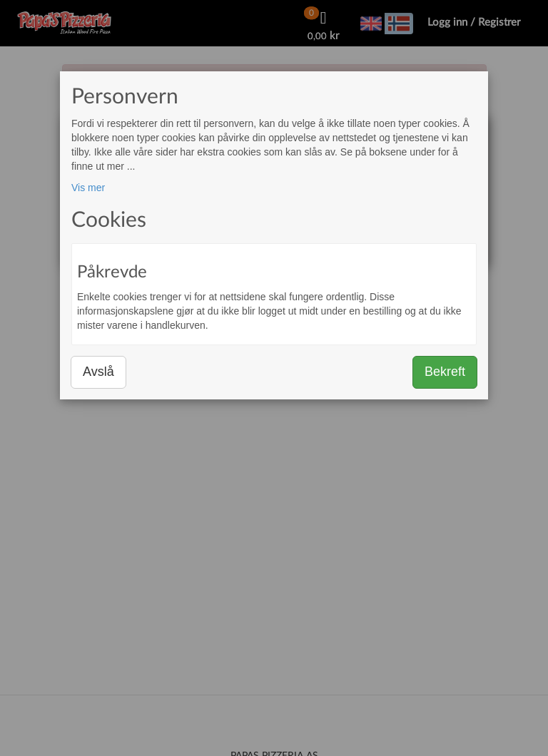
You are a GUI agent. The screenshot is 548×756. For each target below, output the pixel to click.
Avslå (98, 372)
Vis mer (88, 188)
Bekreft (445, 372)
